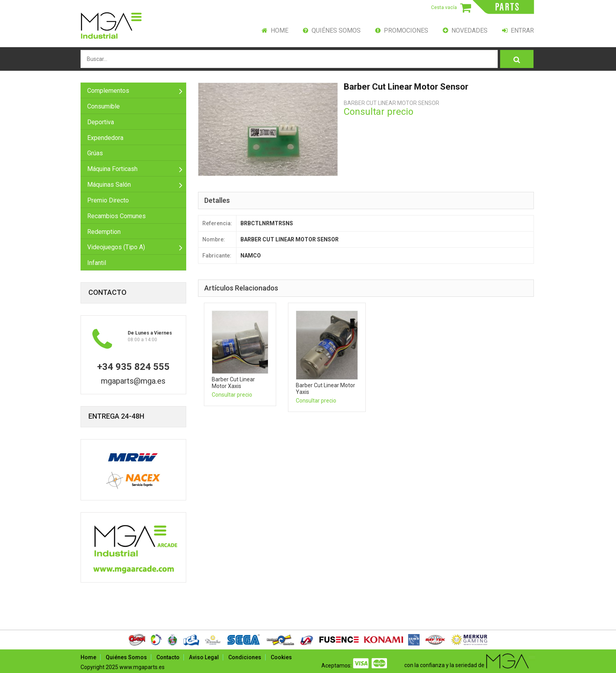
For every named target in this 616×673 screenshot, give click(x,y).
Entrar (518, 30)
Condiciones (245, 657)
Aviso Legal (204, 657)
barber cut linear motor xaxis (233, 383)
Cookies (281, 657)
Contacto (168, 657)
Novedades (465, 30)
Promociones (402, 30)
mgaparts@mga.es (133, 381)
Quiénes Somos (332, 30)
